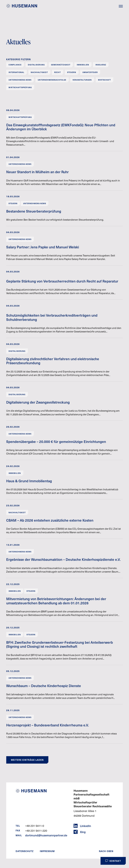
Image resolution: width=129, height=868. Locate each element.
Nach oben (106, 851)
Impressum (47, 851)
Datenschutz (25, 851)
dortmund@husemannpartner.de (46, 835)
